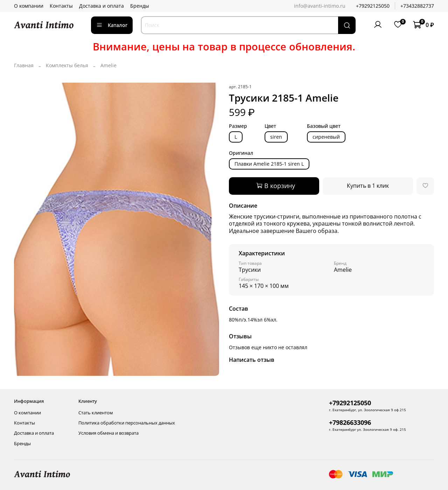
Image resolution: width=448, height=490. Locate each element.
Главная (24, 65)
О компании (29, 6)
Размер (238, 126)
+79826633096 (350, 422)
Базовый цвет (324, 126)
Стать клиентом (96, 413)
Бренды (140, 6)
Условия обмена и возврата (108, 433)
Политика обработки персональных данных (127, 423)
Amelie (108, 65)
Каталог (112, 25)
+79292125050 (373, 6)
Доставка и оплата (101, 6)
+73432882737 (417, 6)
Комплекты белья (67, 65)
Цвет (270, 126)
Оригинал (241, 153)
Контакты (61, 6)
